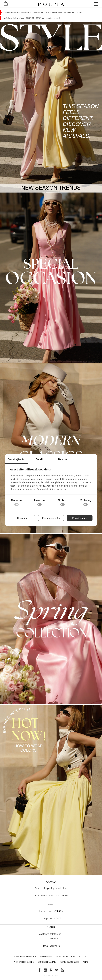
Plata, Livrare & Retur (25, 957)
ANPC (86, 962)
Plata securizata (51, 946)
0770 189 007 (51, 939)
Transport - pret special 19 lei (51, 888)
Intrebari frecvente (24, 962)
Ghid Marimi (46, 957)
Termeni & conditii (69, 962)
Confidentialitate (47, 962)
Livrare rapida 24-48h (51, 911)
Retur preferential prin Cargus (51, 896)
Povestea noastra (66, 957)
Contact (84, 957)
